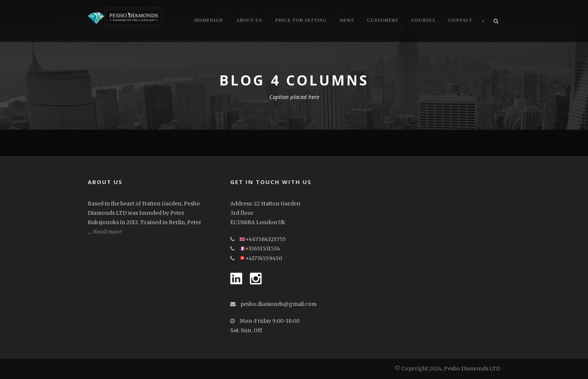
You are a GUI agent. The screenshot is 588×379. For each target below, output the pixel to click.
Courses (423, 20)
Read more (108, 232)
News (347, 20)
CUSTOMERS (383, 20)
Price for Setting (301, 20)
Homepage (209, 20)
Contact (460, 20)
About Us (249, 20)
